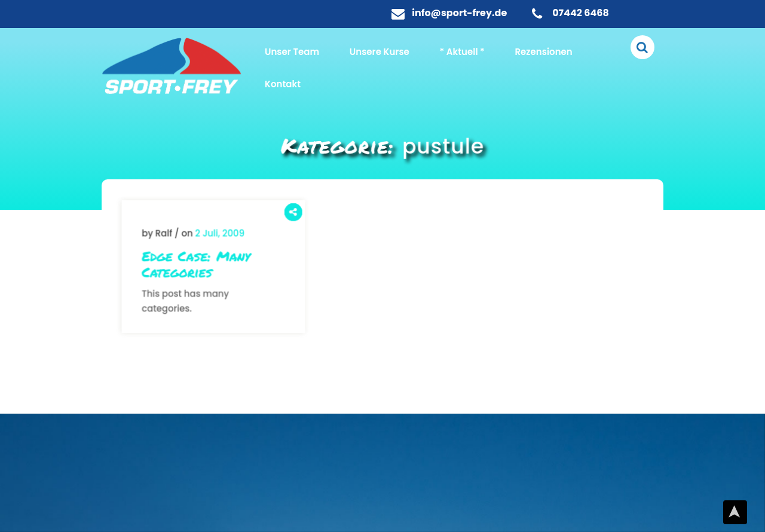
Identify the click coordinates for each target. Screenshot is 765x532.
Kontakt (283, 84)
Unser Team (292, 52)
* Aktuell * (462, 52)
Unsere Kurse (380, 52)
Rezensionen (543, 52)
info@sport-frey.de (459, 13)
